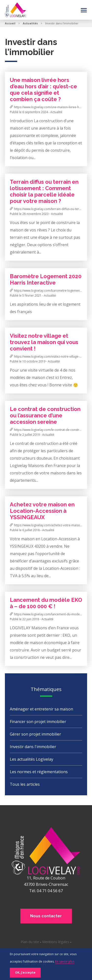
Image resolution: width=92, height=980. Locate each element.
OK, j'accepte (25, 973)
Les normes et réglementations (39, 772)
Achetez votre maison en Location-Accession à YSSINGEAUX (42, 511)
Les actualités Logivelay (32, 759)
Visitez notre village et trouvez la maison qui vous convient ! (44, 342)
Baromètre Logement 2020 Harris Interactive (46, 279)
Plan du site (30, 942)
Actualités (30, 23)
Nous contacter (46, 916)
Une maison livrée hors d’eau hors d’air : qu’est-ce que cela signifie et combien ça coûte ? (43, 90)
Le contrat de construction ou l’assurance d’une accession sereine (45, 415)
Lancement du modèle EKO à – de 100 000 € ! (46, 603)
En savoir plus (65, 961)
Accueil (10, 23)
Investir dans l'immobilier (33, 747)
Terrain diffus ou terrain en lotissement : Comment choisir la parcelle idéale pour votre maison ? (44, 191)
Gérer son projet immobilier (35, 734)
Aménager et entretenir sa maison (41, 709)
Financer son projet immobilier (38, 722)
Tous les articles (25, 784)
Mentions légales (56, 942)
